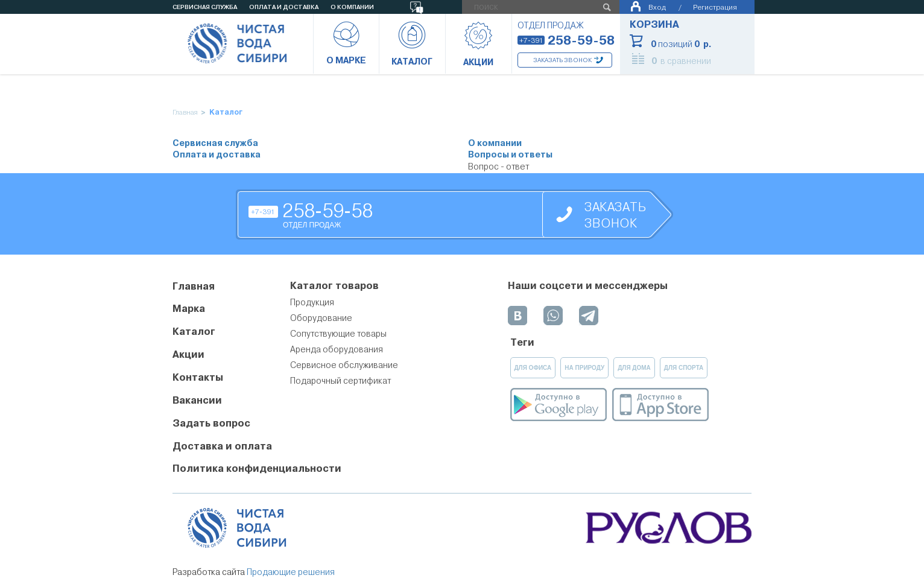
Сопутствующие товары (338, 334)
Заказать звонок (562, 60)
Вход (657, 7)
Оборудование (321, 318)
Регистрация (715, 7)
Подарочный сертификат (340, 381)
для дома (634, 368)
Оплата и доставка (217, 155)
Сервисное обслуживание (344, 365)
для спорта (684, 368)
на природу (584, 368)
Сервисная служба (215, 143)
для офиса (533, 368)
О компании (495, 143)
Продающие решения (291, 572)
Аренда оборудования (337, 349)
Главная (185, 113)
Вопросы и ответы (510, 155)
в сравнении (681, 61)
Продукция (312, 302)
